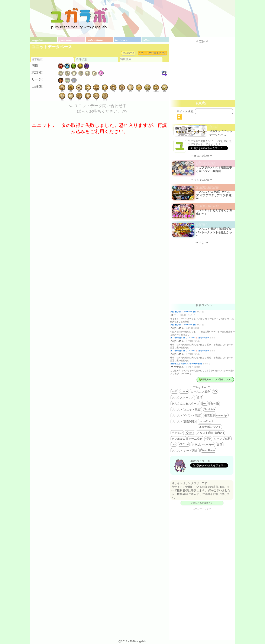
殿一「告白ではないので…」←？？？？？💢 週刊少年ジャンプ (190, 338)
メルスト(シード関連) (185, 451)
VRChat (184, 444)
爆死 (220, 445)
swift (174, 391)
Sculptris (210, 409)
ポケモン (177, 433)
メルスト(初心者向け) (210, 433)
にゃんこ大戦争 (201, 392)
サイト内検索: (185, 111)
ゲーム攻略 (195, 439)
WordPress (209, 450)
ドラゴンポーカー (203, 445)
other (147, 40)
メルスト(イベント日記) (186, 415)
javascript (222, 415)
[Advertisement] (202, 72)
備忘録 (208, 415)
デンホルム (179, 439)
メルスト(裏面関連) (184, 421)
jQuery (190, 432)
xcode (184, 391)
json (205, 403)
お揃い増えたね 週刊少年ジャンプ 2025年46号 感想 (186, 364)
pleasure (66, 40)
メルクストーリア (183, 398)
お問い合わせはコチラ (202, 503)
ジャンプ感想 (222, 439)
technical (122, 40)
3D (215, 391)
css (174, 444)
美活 (200, 398)
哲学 (208, 439)
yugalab (37, 40)
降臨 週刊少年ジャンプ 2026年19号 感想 (183, 312)
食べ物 (215, 404)
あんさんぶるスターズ (185, 404)
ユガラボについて (210, 427)
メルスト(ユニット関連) (186, 409)
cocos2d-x (205, 421)
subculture (95, 40)
